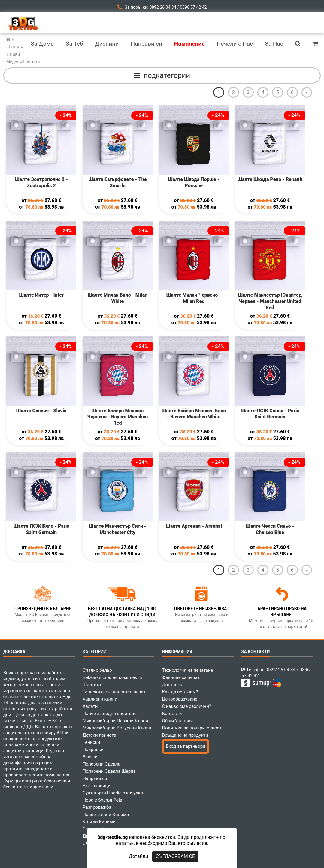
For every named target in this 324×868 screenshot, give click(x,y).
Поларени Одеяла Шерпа (109, 771)
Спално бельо (97, 670)
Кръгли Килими (99, 822)
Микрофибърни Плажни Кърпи (115, 721)
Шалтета (92, 685)
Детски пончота (99, 735)
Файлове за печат (181, 677)
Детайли (138, 856)
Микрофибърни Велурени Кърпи (117, 728)
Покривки (93, 750)
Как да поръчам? (180, 692)
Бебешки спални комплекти (112, 677)
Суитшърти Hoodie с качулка (113, 793)
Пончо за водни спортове (109, 714)
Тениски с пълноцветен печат (114, 692)
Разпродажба (97, 807)
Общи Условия (177, 721)
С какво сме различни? (186, 706)
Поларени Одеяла (101, 764)
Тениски (91, 742)
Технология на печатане (187, 670)
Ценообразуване (180, 699)
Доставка (172, 685)
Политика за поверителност (192, 728)
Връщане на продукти (185, 735)
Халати (90, 706)
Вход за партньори (185, 746)
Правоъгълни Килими (106, 815)
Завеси (90, 757)
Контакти (172, 714)
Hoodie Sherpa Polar (103, 800)
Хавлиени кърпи (100, 699)
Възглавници (97, 786)
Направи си (95, 778)
